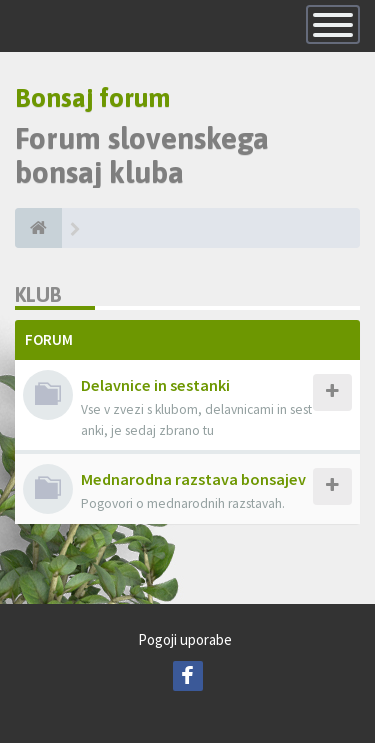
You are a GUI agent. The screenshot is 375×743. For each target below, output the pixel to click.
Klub (38, 294)
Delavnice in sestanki (155, 385)
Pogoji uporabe (185, 639)
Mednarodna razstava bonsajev (193, 479)
